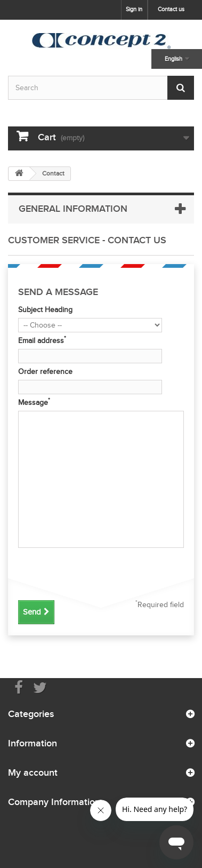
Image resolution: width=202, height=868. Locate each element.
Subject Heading (45, 310)
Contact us (171, 9)
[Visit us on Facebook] (19, 687)
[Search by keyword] (101, 88)
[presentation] (99, 572)
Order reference (45, 372)
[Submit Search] (181, 88)
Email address (42, 340)
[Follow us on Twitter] (40, 687)
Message (34, 402)
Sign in (134, 9)
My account (33, 773)
